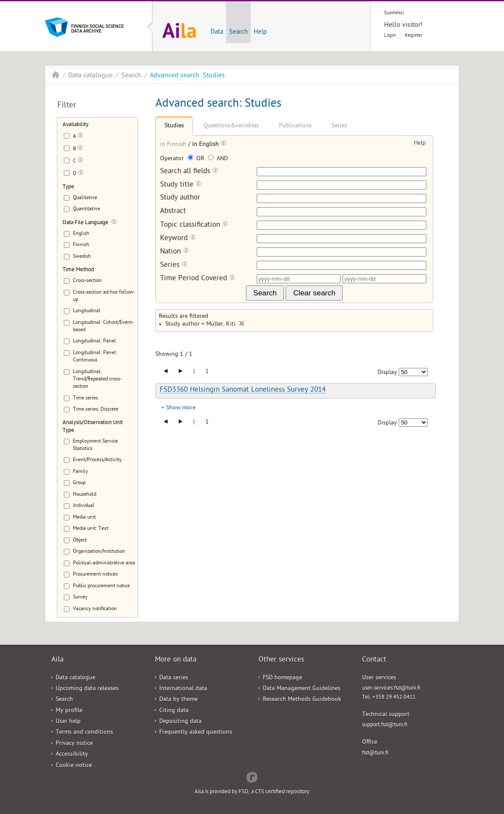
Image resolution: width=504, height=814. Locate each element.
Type (68, 187)
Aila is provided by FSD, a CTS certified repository (252, 792)
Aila (56, 75)
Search (238, 32)
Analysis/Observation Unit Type (93, 427)
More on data (176, 660)
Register (414, 36)
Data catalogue (90, 76)
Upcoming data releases (87, 689)
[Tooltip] (80, 137)
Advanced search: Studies (187, 76)
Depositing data (180, 722)
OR (197, 159)
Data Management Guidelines (302, 689)
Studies (174, 126)
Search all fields (189, 172)
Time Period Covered (198, 279)
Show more (181, 408)
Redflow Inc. (252, 776)
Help (260, 32)
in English (206, 145)
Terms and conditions (84, 733)
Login (390, 36)
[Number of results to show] (413, 372)
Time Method (78, 270)
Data (217, 32)
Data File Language (85, 223)
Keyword (178, 239)
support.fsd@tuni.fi (385, 725)
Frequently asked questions (196, 733)
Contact (374, 660)
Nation (175, 252)
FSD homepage (282, 678)
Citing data (174, 711)
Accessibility (72, 755)
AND (218, 159)
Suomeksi (394, 13)
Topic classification (194, 225)
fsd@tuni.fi (375, 753)
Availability (76, 125)
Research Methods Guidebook (302, 700)
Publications (295, 126)
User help (68, 722)
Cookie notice (74, 766)
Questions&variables (231, 126)
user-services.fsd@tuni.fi (391, 689)
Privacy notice (74, 744)
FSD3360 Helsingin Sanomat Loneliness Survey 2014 (243, 390)
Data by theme (178, 700)
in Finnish (174, 145)
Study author (180, 198)
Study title (181, 185)
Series (339, 126)
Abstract (173, 212)
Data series (174, 678)
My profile (69, 711)
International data (183, 689)
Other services (281, 660)
